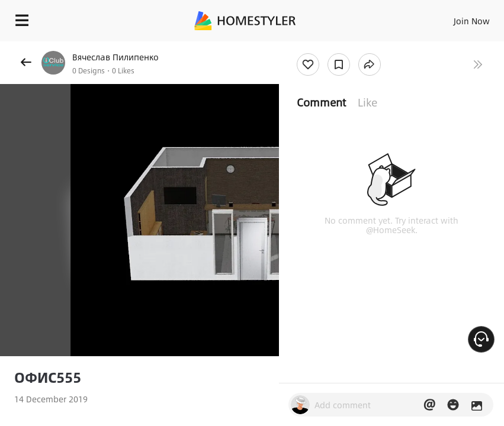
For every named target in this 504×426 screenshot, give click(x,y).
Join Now (472, 21)
